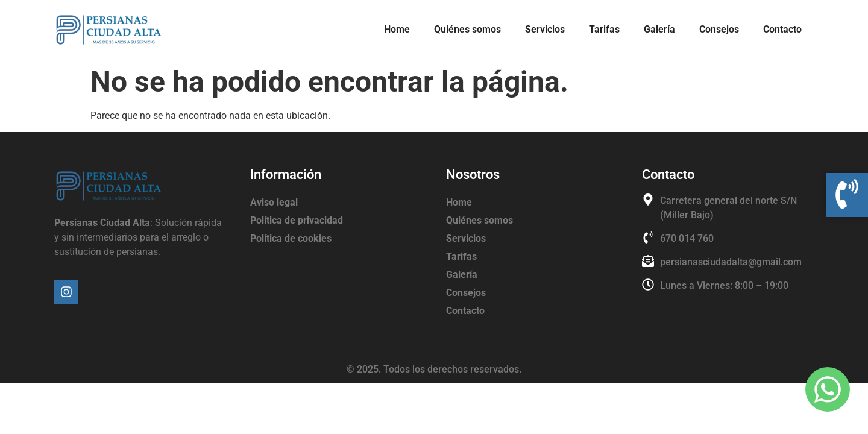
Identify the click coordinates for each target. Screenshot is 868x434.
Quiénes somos (467, 29)
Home (397, 29)
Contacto (782, 29)
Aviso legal (274, 202)
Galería (659, 29)
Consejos (719, 29)
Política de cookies (291, 238)
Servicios (545, 29)
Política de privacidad (297, 220)
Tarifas (604, 29)
